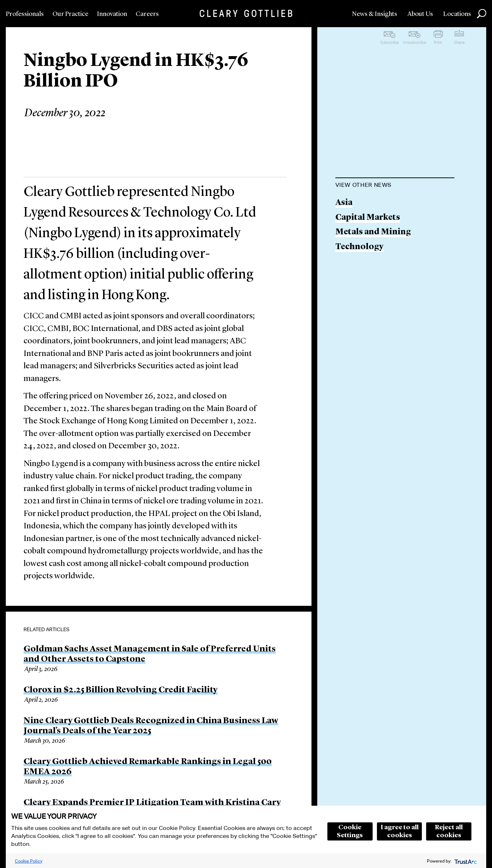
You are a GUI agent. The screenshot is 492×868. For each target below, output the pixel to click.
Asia (344, 203)
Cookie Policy (29, 861)
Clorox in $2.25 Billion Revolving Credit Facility (120, 690)
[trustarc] (465, 861)
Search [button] (482, 14)
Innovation (112, 14)
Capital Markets (368, 218)
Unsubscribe (415, 42)
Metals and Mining (373, 232)
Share (459, 42)
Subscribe (389, 42)
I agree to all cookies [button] (400, 831)
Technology (359, 247)
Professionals (25, 14)
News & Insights (375, 14)
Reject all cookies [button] (449, 831)
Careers (147, 14)
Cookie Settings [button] (350, 831)
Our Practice (70, 14)
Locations (457, 14)
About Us (420, 14)
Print (438, 42)
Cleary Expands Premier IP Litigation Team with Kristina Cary (152, 803)
